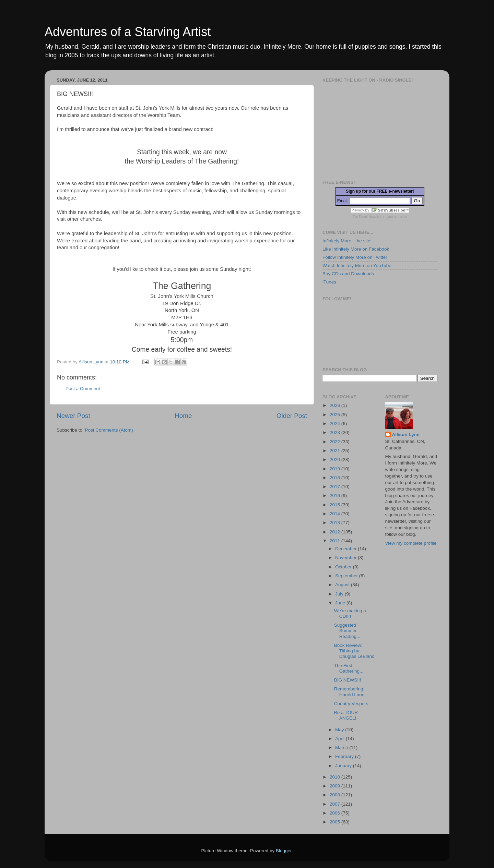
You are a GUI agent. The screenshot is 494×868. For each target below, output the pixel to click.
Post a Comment (83, 389)
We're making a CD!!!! (350, 613)
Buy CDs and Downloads (348, 274)
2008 (336, 795)
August (343, 585)
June (341, 603)
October (344, 567)
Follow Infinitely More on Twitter (355, 257)
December (346, 549)
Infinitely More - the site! (347, 241)
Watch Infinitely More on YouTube (357, 266)
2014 (336, 514)
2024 (336, 424)
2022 (336, 442)
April (340, 739)
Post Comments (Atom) (109, 430)
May (340, 730)
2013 (336, 523)
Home (183, 416)
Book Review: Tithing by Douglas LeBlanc (354, 651)
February (345, 756)
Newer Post (73, 416)
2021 (336, 451)
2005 (336, 822)
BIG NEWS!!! (348, 680)
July (340, 594)
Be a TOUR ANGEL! (346, 715)
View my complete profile (411, 543)
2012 (336, 532)
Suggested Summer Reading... (347, 631)
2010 (336, 777)
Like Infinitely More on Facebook (356, 249)
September (347, 576)
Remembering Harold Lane (349, 692)
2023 (336, 432)
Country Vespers (351, 704)
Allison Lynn (406, 435)
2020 (336, 460)
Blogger (284, 851)
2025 (336, 415)
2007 (336, 804)
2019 (336, 469)
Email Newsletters (373, 217)
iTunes (329, 282)
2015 (336, 505)
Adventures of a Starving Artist (128, 32)
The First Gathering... (349, 668)
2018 (336, 478)
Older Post (292, 416)
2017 (336, 487)
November (346, 558)
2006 (336, 813)
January (344, 766)
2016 (336, 496)
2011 (336, 541)
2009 (336, 786)
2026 (336, 405)
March (342, 748)
